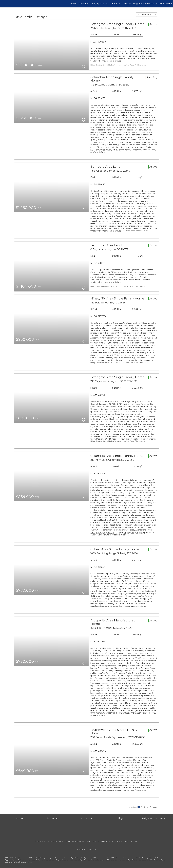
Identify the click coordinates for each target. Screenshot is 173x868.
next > (155, 807)
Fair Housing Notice (124, 841)
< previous (132, 807)
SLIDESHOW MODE (147, 15)
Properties (84, 4)
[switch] (84, 66)
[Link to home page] (3, 4)
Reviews (127, 4)
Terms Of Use (44, 841)
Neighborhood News (143, 4)
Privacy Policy (65, 841)
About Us (115, 4)
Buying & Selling (100, 4)
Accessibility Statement (93, 841)
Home (73, 4)
